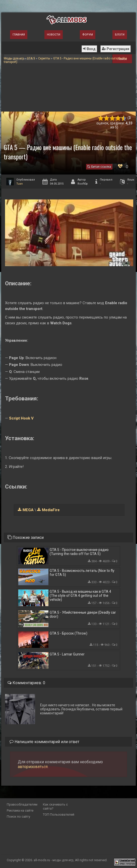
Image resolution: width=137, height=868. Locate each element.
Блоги (120, 35)
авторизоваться (33, 767)
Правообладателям (22, 804)
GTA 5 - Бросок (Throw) (68, 633)
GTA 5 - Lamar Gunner (67, 654)
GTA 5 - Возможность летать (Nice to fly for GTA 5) (82, 573)
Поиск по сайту (18, 817)
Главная (19, 35)
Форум (88, 35)
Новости (54, 35)
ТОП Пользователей (59, 814)
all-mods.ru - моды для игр (54, 860)
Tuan (20, 184)
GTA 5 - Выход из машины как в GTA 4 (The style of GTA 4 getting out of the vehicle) (80, 596)
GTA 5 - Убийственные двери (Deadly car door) (83, 614)
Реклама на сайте (20, 810)
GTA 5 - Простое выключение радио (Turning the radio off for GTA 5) (79, 552)
